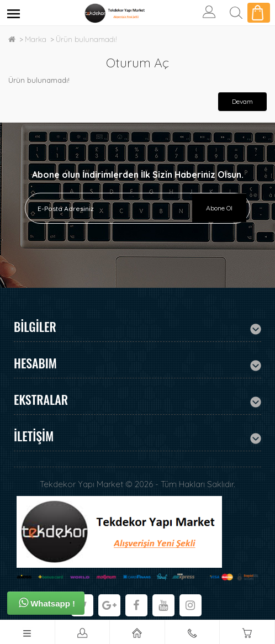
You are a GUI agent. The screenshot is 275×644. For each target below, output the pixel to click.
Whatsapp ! (47, 603)
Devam (242, 101)
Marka (36, 39)
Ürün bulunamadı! (86, 39)
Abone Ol (219, 208)
